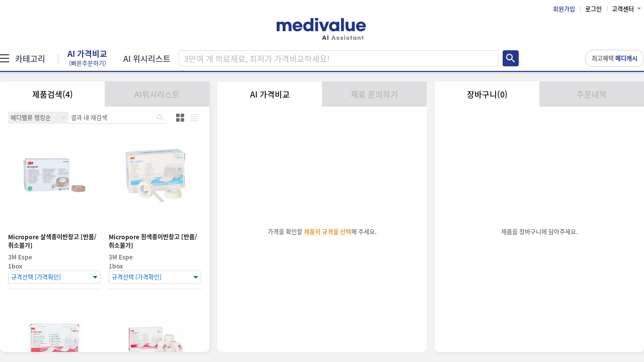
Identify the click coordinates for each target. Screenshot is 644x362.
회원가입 (564, 9)
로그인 (593, 9)
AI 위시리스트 (147, 58)
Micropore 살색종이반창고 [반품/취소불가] (52, 241)
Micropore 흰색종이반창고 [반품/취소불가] (153, 241)
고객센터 (623, 9)
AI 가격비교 (87, 58)
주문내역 (592, 94)
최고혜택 (615, 58)
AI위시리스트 (157, 94)
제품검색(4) (53, 94)
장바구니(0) (487, 94)
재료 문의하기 (374, 94)
